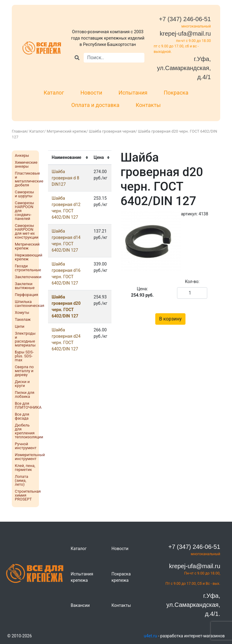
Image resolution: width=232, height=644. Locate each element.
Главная (19, 131)
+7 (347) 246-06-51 (185, 19)
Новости (91, 93)
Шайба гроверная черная (112, 131)
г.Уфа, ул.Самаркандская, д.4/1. (193, 605)
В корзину (171, 319)
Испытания (133, 93)
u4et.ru (150, 636)
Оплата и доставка (95, 105)
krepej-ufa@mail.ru (185, 34)
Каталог (54, 93)
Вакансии (80, 605)
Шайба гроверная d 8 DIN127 (65, 178)
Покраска (176, 93)
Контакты (148, 105)
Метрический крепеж (67, 131)
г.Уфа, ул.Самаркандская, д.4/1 (184, 68)
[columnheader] (69, 158)
